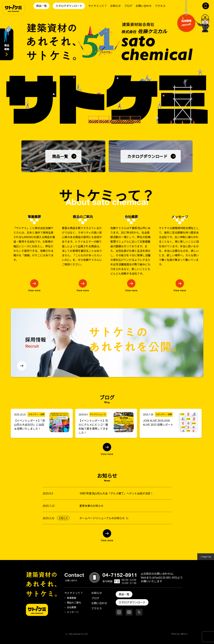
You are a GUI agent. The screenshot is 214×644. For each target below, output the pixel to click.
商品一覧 (41, 6)
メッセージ (73, 612)
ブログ (128, 6)
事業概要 (72, 598)
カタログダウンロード (69, 6)
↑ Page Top (206, 557)
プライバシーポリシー (180, 634)
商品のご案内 (74, 603)
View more (34, 290)
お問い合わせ (144, 6)
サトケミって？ (98, 6)
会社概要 (72, 607)
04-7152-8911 (120, 575)
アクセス (160, 6)
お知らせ (116, 6)
